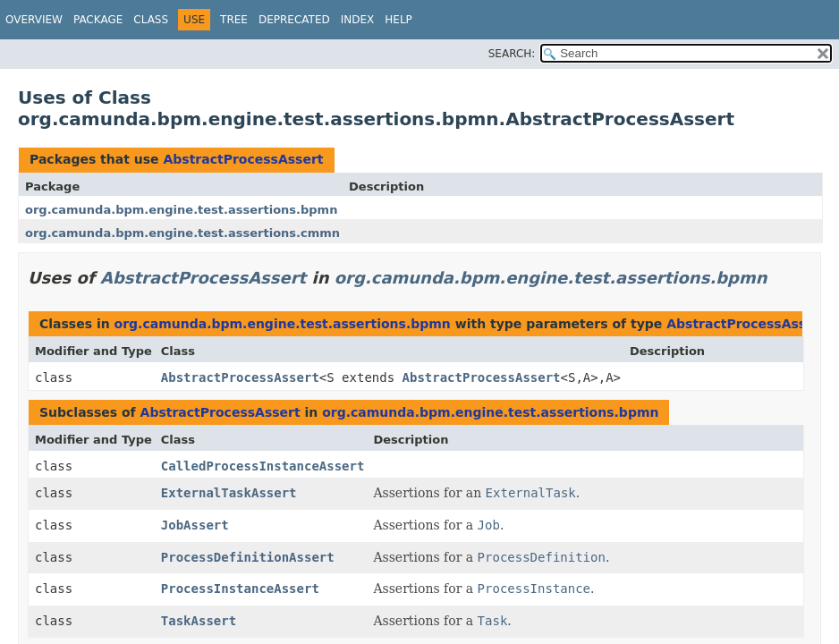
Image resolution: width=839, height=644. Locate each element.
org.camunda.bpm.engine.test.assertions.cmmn (182, 233)
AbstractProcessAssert (243, 159)
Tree (234, 20)
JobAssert (195, 525)
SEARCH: (512, 54)
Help (398, 20)
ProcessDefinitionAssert (248, 557)
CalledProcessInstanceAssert (263, 466)
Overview (34, 20)
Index (358, 20)
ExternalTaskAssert (229, 493)
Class (151, 20)
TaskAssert (199, 621)
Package (98, 20)
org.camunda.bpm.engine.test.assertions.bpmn (181, 210)
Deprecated (294, 20)
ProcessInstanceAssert (240, 589)
